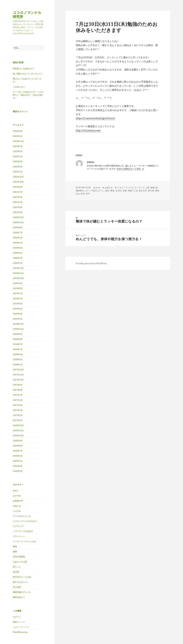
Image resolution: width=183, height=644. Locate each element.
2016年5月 (18, 461)
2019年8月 (18, 288)
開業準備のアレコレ (22, 592)
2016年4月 (18, 466)
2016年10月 (18, 436)
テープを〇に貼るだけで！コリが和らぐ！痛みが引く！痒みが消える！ (28, 95)
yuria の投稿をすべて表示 (129, 169)
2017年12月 (18, 370)
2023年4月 (18, 131)
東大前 (151, 191)
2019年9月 (18, 283)
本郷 (125, 191)
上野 (148, 188)
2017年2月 (18, 415)
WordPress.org (20, 632)
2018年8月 (18, 339)
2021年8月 (18, 187)
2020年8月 (18, 227)
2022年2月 (18, 167)
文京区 (118, 191)
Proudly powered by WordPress (91, 263)
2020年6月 (18, 238)
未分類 (16, 572)
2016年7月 (18, 451)
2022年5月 (18, 156)
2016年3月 (18, 471)
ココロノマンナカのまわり (25, 521)
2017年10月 (18, 380)
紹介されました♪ (20, 582)
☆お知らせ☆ (19, 87)
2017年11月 (18, 375)
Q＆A (15, 491)
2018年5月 (18, 349)
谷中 (88, 194)
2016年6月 (18, 456)
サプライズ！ (19, 526)
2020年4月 (18, 248)
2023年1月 (18, 136)
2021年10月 (18, 182)
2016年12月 (18, 425)
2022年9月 (18, 146)
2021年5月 (18, 202)
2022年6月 (18, 151)
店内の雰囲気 (19, 557)
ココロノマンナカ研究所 (27, 15)
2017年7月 (18, 395)
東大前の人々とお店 (22, 577)
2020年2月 (18, 258)
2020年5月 (18, 243)
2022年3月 (18, 162)
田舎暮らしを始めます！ (24, 69)
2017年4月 (18, 405)
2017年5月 (18, 400)
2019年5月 (18, 299)
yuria (98, 188)
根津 (157, 191)
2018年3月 (18, 359)
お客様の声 (18, 501)
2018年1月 (18, 365)
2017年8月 (18, 390)
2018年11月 (18, 329)
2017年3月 (18, 410)
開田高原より (19, 597)
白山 (78, 194)
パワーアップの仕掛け (23, 531)
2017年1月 (18, 420)
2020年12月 (18, 217)
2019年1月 (18, 319)
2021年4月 (18, 207)
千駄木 (94, 191)
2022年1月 (18, 172)
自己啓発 (17, 587)
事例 (15, 546)
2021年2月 (18, 212)
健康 (15, 552)
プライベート (19, 536)
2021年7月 (18, 192)
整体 (112, 191)
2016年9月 (18, 441)
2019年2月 (18, 314)
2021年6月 (18, 197)
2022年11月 (18, 141)
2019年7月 (18, 293)
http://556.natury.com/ (88, 130)
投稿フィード (19, 622)
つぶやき (17, 511)
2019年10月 (18, 278)
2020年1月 (18, 263)
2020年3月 (18, 253)
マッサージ (139, 188)
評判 (83, 194)
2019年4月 (18, 304)
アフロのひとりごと (22, 516)
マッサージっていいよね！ (25, 541)
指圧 (107, 191)
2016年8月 (18, 446)
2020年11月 (18, 222)
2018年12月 (18, 324)
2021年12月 (18, 177)
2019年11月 (18, 273)
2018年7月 (18, 344)
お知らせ (17, 506)
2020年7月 (18, 233)
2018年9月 (18, 334)
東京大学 (143, 191)
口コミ (101, 191)
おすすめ (17, 496)
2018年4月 (18, 354)
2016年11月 (18, 430)
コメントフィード (21, 627)
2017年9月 (18, 385)
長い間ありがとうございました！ (28, 74)
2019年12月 (18, 268)
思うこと (17, 567)
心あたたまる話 (20, 562)
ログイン (17, 617)
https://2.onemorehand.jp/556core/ (95, 118)
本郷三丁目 (133, 191)
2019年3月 (18, 309)
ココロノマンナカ (125, 188)
